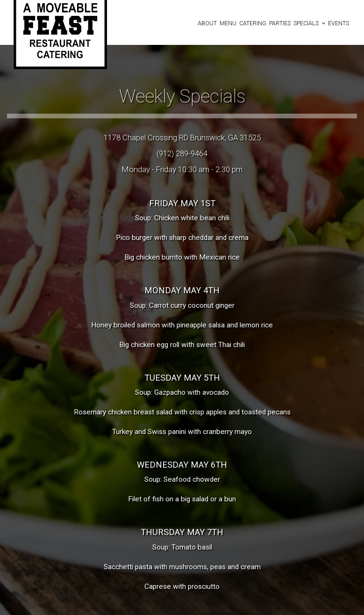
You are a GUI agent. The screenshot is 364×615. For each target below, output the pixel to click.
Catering (253, 23)
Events (339, 23)
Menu (228, 23)
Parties (280, 23)
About (207, 23)
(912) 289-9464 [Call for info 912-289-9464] (182, 153)
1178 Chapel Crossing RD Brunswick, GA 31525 (182, 137)
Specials (309, 23)
